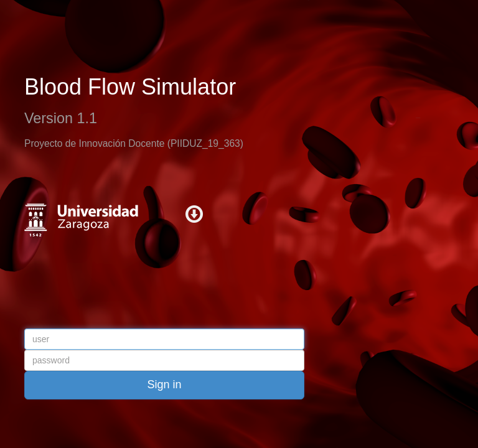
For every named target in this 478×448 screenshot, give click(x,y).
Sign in (164, 385)
